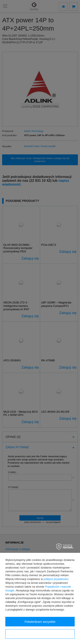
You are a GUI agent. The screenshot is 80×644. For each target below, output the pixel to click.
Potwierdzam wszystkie (40, 622)
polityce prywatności (56, 579)
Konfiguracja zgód (40, 634)
